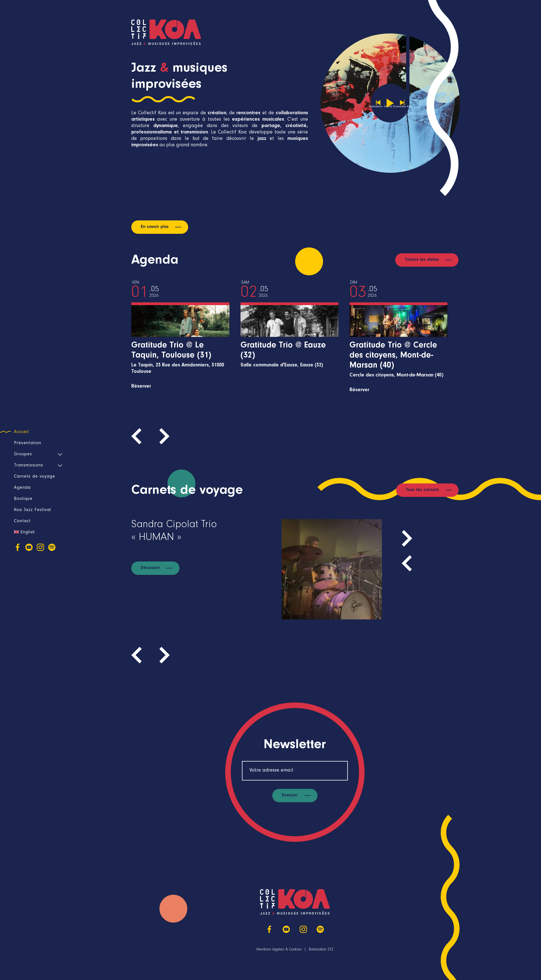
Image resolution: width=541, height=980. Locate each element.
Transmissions (29, 466)
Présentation (28, 443)
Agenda (22, 488)
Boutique (23, 499)
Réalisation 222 (321, 950)
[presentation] (140, 436)
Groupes (23, 454)
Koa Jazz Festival (32, 510)
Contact (22, 521)
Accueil (21, 432)
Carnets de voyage (35, 477)
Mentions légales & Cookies (279, 950)
